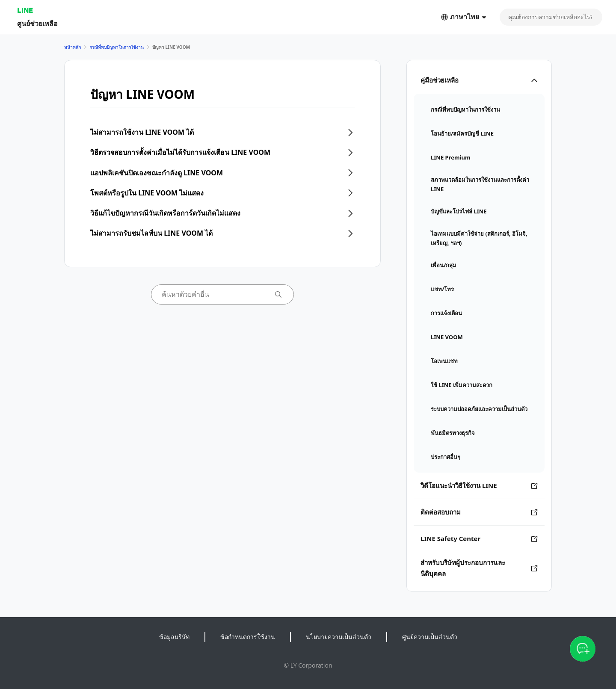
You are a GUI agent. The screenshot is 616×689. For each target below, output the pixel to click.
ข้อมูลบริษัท (174, 637)
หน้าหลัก (73, 47)
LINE (25, 10)
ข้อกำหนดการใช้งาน (248, 637)
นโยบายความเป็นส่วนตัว (339, 637)
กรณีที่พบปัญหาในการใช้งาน (117, 47)
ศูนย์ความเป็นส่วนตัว (430, 637)
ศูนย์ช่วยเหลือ (37, 23)
